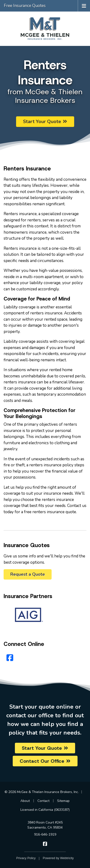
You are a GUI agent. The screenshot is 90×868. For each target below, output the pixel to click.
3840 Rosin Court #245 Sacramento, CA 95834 (45, 825)
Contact (43, 801)
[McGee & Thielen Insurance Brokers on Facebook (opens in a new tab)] (45, 844)
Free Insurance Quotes (25, 6)
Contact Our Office (45, 761)
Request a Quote (28, 574)
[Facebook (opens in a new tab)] (10, 658)
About (25, 801)
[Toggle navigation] (84, 6)
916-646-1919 (45, 834)
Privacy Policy (26, 858)
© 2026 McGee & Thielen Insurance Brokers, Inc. (42, 792)
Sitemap (63, 801)
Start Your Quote (45, 122)
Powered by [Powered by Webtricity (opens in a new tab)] (58, 858)
